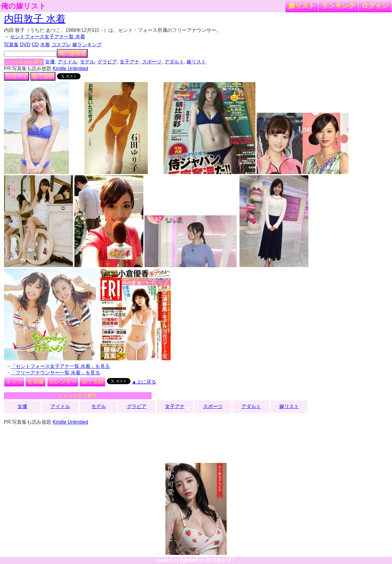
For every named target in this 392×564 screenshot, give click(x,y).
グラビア (107, 62)
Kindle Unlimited (70, 68)
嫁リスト (302, 6)
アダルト (174, 62)
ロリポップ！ (221, 560)
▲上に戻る (144, 382)
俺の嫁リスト (24, 6)
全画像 (36, 382)
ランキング (338, 6)
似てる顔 (43, 76)
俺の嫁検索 (72, 53)
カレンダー (63, 382)
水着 (45, 45)
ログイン (375, 6)
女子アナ (130, 62)
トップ (14, 382)
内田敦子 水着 (35, 19)
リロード (17, 76)
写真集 (11, 45)
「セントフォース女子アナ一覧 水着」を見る (60, 366)
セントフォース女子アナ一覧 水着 (47, 37)
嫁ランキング (87, 45)
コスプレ (61, 45)
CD (35, 45)
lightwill (189, 560)
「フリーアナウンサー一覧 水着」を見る (55, 373)
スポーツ (152, 62)
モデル (87, 62)
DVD (25, 45)
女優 (50, 62)
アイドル (67, 62)
